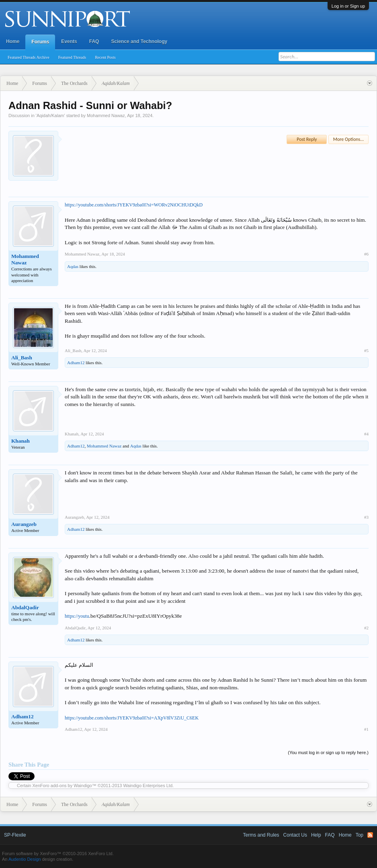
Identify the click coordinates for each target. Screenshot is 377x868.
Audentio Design (25, 859)
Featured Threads (72, 57)
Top (360, 835)
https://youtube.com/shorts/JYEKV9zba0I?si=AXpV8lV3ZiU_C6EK (132, 718)
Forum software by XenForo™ (58, 854)
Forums (40, 42)
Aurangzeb (24, 524)
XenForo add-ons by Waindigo (62, 786)
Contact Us (295, 835)
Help (316, 835)
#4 (366, 434)
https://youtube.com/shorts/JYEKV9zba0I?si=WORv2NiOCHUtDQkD (134, 205)
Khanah (20, 441)
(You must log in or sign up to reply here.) (328, 753)
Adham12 (76, 363)
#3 (366, 517)
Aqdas (73, 266)
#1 (366, 729)
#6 (366, 254)
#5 (366, 350)
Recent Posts (105, 57)
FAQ (94, 41)
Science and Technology (139, 41)
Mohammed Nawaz (106, 115)
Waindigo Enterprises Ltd (148, 786)
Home (13, 41)
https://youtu (77, 616)
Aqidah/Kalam (50, 115)
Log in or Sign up (348, 6)
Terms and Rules (261, 835)
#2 (366, 628)
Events (69, 41)
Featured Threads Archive (29, 57)
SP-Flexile (15, 835)
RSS (370, 835)
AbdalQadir (25, 607)
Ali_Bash (22, 358)
